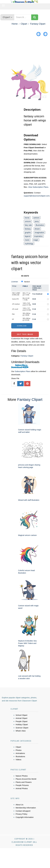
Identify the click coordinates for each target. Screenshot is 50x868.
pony (37, 221)
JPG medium (16, 304)
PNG (13, 314)
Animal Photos (22, 788)
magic (36, 240)
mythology (29, 244)
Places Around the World (26, 779)
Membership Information (26, 808)
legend (28, 236)
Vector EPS (15, 299)
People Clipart (21, 721)
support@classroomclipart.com (37, 196)
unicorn (28, 221)
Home (15, 24)
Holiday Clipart (22, 724)
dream (37, 229)
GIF (13, 319)
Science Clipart (22, 728)
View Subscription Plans (38, 187)
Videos (18, 760)
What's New (21, 731)
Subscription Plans (23, 371)
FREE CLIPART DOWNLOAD (16, 294)
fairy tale (28, 225)
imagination (39, 232)
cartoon (36, 218)
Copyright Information (25, 817)
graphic (28, 232)
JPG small (15, 309)
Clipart (24, 24)
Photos (19, 750)
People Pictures (22, 785)
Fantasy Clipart (38, 24)
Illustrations (20, 756)
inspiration (38, 236)
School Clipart (21, 715)
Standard (27, 282)
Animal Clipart (21, 718)
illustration (40, 225)
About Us (19, 805)
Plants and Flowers (24, 782)
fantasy (28, 229)
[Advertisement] (25, 51)
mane (27, 240)
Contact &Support (23, 811)
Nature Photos (22, 776)
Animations (20, 753)
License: (15, 282)
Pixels (25, 286)
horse (27, 218)
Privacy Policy (21, 814)
